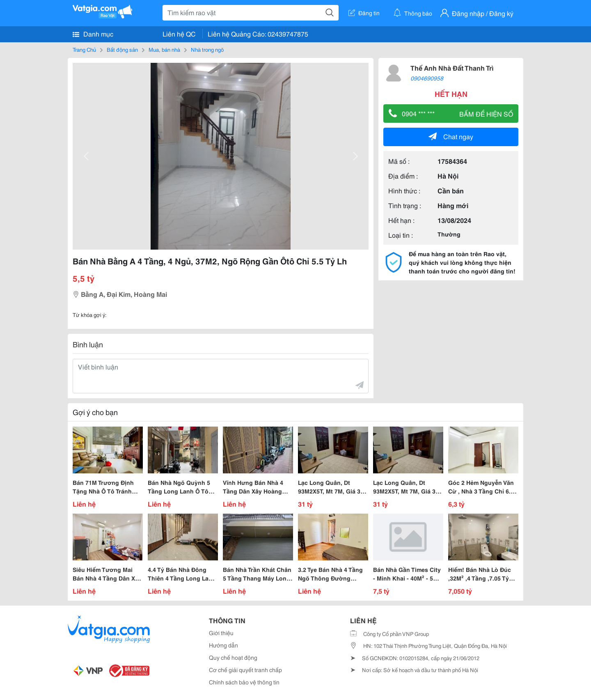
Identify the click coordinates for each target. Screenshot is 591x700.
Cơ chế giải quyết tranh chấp (245, 670)
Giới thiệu (221, 633)
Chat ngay (451, 136)
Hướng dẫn (223, 645)
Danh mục (93, 34)
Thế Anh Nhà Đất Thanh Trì (452, 68)
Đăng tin (364, 13)
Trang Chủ (84, 49)
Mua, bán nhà (164, 49)
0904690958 (427, 78)
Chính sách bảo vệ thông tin (244, 682)
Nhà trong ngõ (207, 49)
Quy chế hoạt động (233, 657)
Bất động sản (122, 49)
